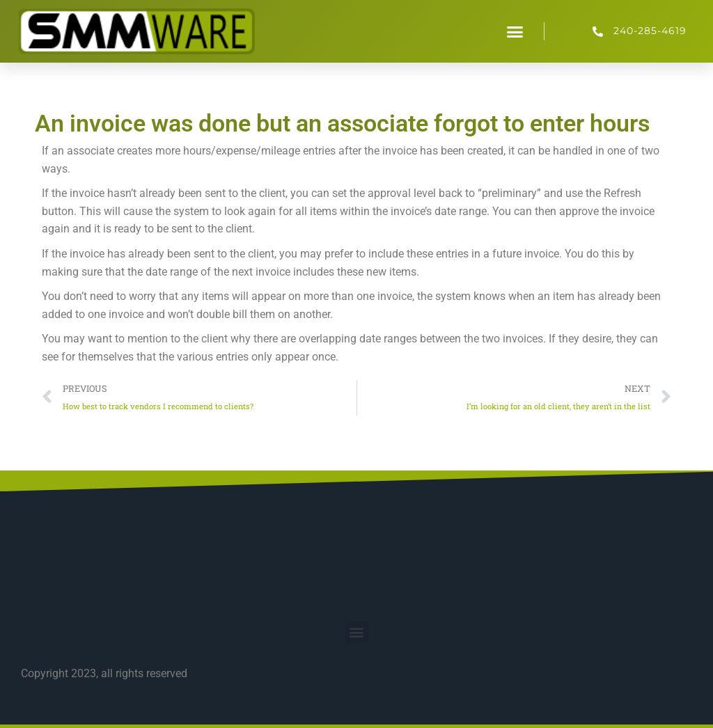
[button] (515, 31)
